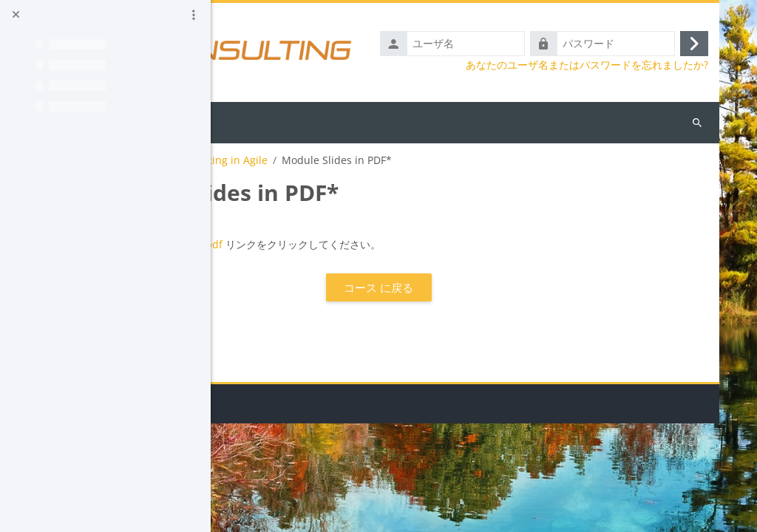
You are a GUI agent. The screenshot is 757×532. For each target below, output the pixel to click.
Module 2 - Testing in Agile (378, 160)
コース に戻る (466, 287)
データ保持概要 (262, 512)
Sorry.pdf (376, 244)
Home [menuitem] (247, 122)
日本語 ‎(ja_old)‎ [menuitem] (311, 122)
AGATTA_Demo (262, 160)
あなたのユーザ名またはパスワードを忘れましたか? (587, 65)
